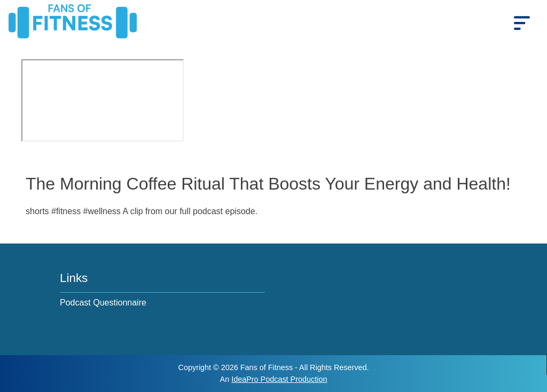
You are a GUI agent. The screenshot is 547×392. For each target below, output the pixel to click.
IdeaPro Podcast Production (279, 379)
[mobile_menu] (522, 23)
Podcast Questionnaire (103, 303)
